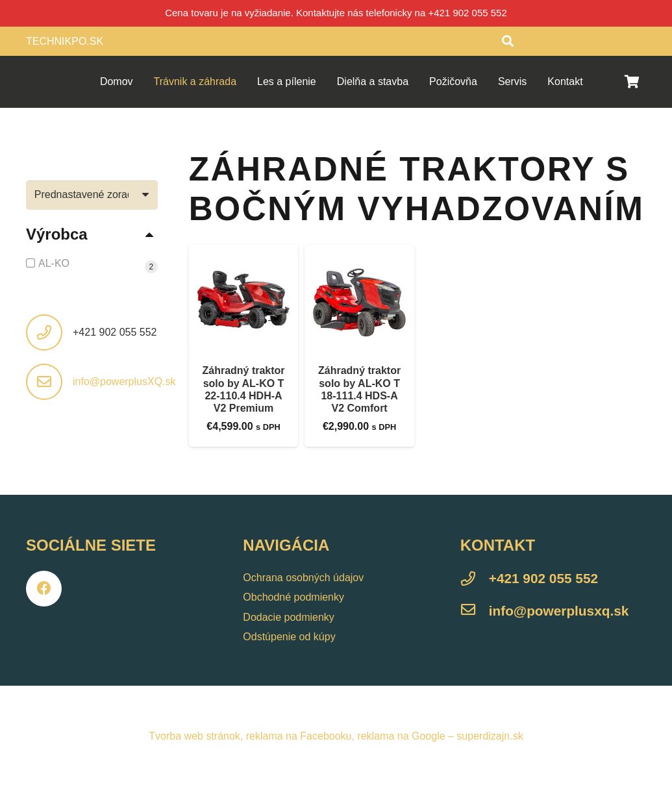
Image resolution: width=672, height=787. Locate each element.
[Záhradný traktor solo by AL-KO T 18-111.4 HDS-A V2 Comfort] (359, 300)
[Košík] (632, 82)
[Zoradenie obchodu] (92, 195)
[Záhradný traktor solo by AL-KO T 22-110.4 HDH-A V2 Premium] (244, 300)
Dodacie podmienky (289, 617)
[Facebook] (44, 589)
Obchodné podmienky (293, 597)
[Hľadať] (508, 41)
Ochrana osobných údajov (303, 578)
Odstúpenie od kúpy (289, 637)
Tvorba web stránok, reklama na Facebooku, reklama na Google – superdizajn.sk (336, 736)
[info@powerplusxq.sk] (475, 612)
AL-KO (54, 263)
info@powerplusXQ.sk (124, 381)
